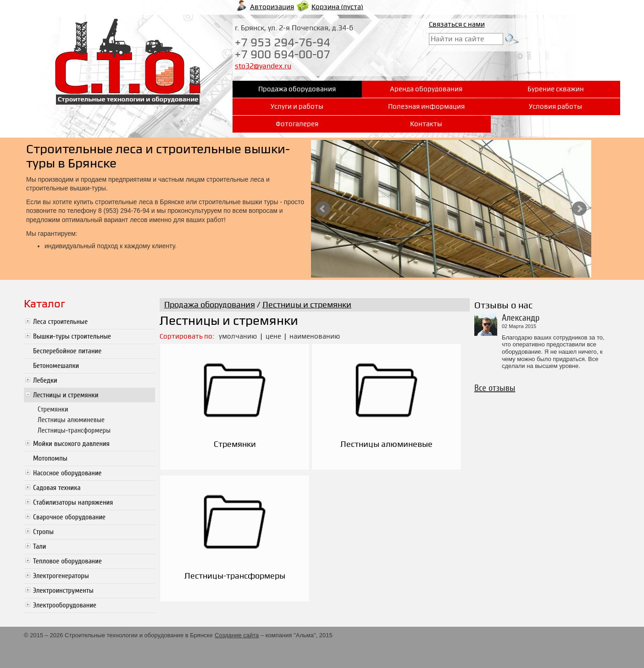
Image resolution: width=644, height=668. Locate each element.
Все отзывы (495, 388)
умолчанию (238, 337)
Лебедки (45, 380)
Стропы (43, 532)
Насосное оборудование (67, 473)
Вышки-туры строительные (72, 336)
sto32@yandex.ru (263, 66)
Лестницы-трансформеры (74, 430)
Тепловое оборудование (67, 561)
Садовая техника (57, 488)
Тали (40, 546)
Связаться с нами (457, 25)
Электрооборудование (65, 605)
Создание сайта (237, 635)
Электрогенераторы (61, 576)
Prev (323, 209)
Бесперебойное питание (67, 351)
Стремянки (53, 409)
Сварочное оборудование (69, 517)
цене (274, 337)
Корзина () (337, 7)
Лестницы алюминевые (71, 420)
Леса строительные (60, 322)
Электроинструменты (63, 590)
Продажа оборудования (210, 305)
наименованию (315, 337)
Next (579, 209)
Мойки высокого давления (71, 444)
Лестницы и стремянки (66, 395)
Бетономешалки (56, 366)
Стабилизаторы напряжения (73, 502)
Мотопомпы (50, 458)
